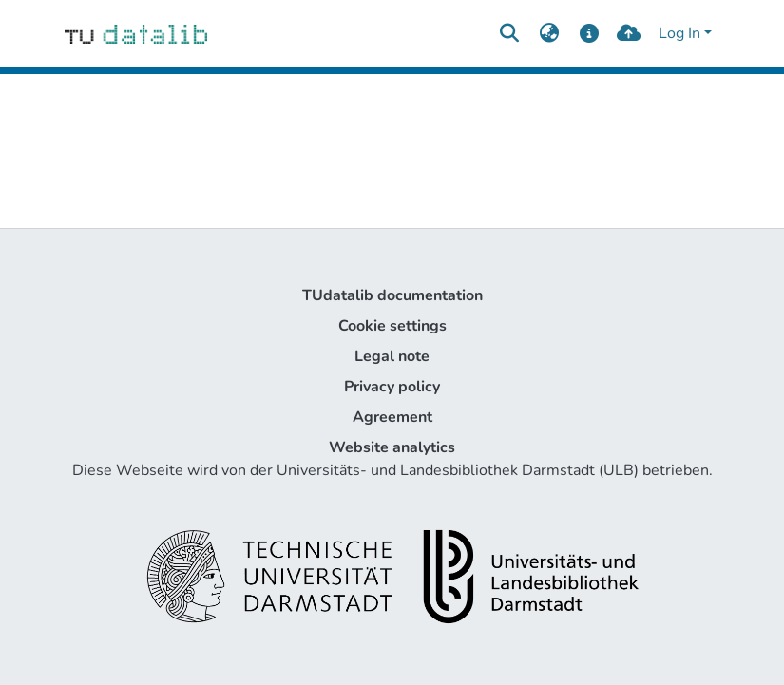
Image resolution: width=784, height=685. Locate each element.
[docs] (589, 33)
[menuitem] (550, 33)
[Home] (136, 33)
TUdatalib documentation (392, 295)
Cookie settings (392, 326)
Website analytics (392, 447)
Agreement (392, 417)
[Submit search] (510, 33)
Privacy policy (392, 387)
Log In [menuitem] (679, 33)
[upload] (629, 33)
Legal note (392, 356)
